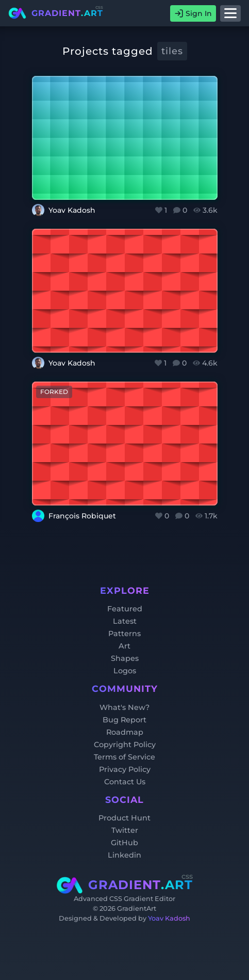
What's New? (124, 707)
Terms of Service (124, 757)
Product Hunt (124, 818)
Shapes (125, 658)
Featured (125, 609)
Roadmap (125, 732)
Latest (125, 621)
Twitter (125, 830)
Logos (125, 671)
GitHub (124, 843)
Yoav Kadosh (169, 918)
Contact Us (125, 782)
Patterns (124, 634)
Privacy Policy (125, 769)
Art (124, 646)
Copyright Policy (125, 745)
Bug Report (124, 720)
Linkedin (124, 855)
